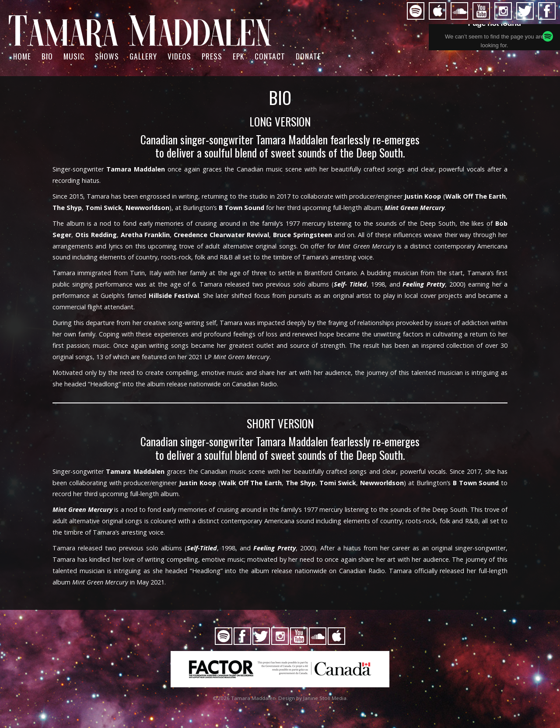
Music (74, 56)
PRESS (212, 56)
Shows (107, 56)
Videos (179, 56)
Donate (308, 56)
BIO (47, 56)
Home (22, 56)
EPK (238, 56)
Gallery (143, 56)
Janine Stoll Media (325, 698)
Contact (270, 56)
